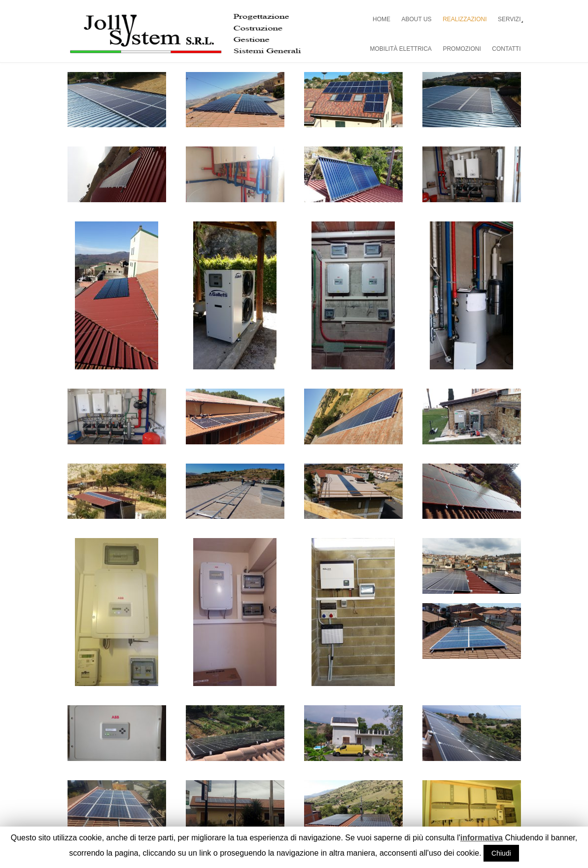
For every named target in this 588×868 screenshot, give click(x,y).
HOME (381, 19)
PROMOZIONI (462, 49)
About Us (417, 19)
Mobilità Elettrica (401, 49)
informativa (482, 838)
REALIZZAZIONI (465, 19)
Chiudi (501, 853)
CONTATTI (506, 49)
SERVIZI (509, 19)
